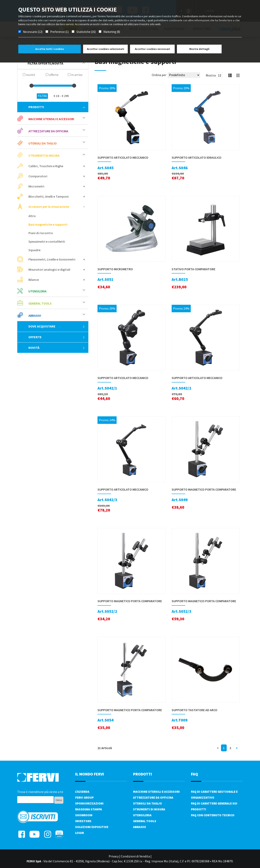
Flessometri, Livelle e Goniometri (52, 259)
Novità (57, 348)
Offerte (57, 337)
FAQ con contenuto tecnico (213, 815)
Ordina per (159, 75)
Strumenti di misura (44, 155)
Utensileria (37, 291)
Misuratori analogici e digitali (49, 269)
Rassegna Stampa (89, 809)
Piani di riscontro (41, 233)
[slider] (31, 86)
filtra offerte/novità (56, 63)
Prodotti (57, 107)
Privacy (114, 856)
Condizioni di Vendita (135, 856)
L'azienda (82, 792)
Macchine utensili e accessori (51, 119)
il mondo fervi (90, 774)
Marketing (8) (112, 32)
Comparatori (38, 176)
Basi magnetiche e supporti (48, 224)
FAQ (194, 774)
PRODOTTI (142, 774)
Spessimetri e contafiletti (47, 241)
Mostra (211, 75)
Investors (83, 821)
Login (80, 833)
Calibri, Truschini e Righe (46, 166)
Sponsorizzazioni (89, 803)
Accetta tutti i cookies (50, 49)
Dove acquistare (57, 326)
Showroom (84, 815)
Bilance (34, 280)
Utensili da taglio (43, 143)
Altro (32, 216)
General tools (40, 303)
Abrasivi (35, 316)
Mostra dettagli (199, 49)
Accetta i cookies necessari (152, 49)
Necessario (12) (33, 32)
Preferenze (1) (59, 32)
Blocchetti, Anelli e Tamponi (49, 196)
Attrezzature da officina (48, 131)
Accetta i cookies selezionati (106, 49)
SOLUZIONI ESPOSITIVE (92, 827)
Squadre (34, 250)
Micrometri (36, 186)
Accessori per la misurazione (49, 207)
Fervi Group (84, 797)
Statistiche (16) (86, 32)
